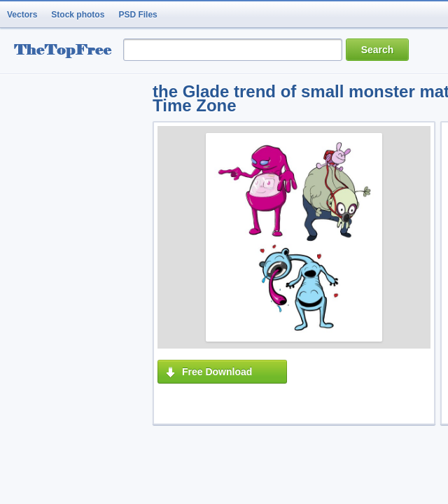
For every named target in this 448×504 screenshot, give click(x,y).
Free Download (217, 372)
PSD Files (138, 15)
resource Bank (66, 51)
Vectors (22, 15)
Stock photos (78, 15)
